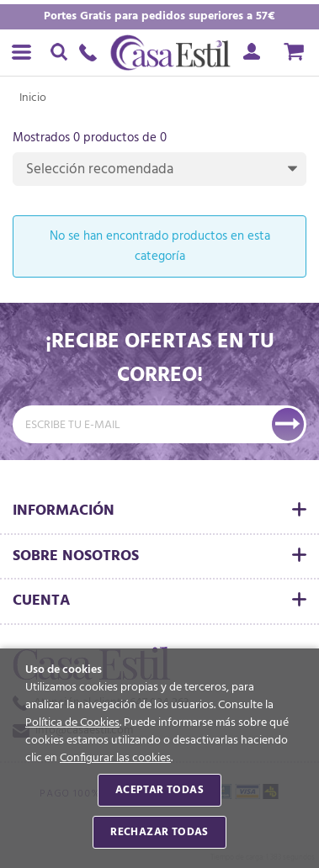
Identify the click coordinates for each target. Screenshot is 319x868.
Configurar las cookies (115, 758)
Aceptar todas (159, 790)
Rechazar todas (159, 832)
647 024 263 (93, 53)
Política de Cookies (72, 723)
